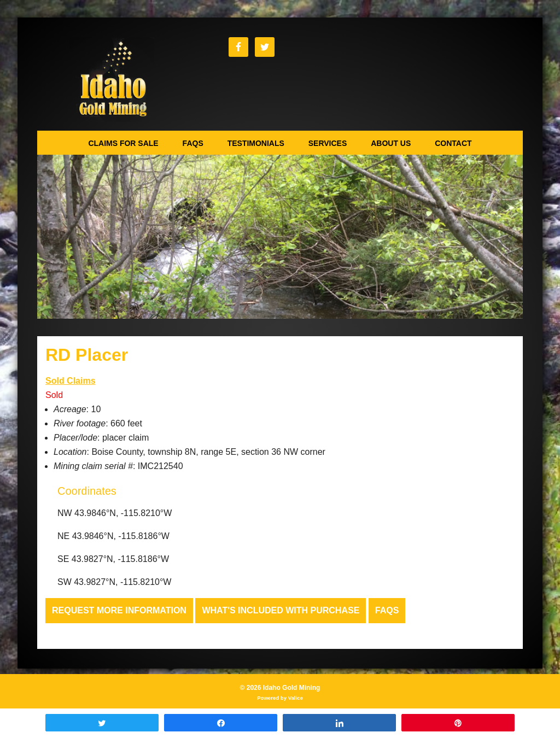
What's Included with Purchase (281, 610)
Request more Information (119, 610)
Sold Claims (71, 381)
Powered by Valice (280, 698)
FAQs (387, 610)
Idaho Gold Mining (112, 80)
